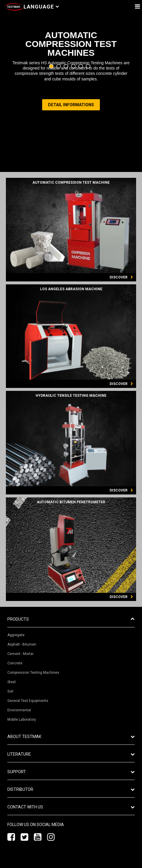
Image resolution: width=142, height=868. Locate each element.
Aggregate (16, 635)
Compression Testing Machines (33, 673)
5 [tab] (81, 67)
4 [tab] (74, 67)
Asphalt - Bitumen (22, 644)
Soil (10, 691)
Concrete (15, 663)
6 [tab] (89, 67)
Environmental (19, 710)
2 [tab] (59, 67)
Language (41, 7)
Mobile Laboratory (22, 720)
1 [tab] (52, 67)
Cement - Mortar (20, 654)
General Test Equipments (28, 701)
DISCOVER (121, 277)
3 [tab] (67, 67)
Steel (11, 682)
